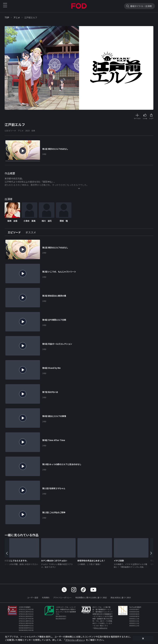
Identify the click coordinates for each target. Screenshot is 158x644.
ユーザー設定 (33, 597)
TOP (7, 17)
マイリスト (137, 118)
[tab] (15, 232)
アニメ (17, 17)
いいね (145, 118)
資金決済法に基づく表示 (121, 597)
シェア (151, 118)
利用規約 (46, 597)
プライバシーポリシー (62, 597)
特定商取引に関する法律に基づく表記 (91, 597)
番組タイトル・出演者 (141, 6)
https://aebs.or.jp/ (101, 628)
